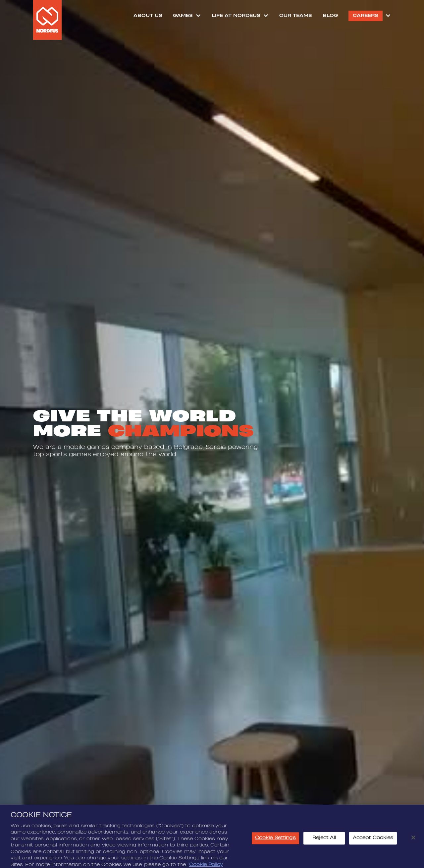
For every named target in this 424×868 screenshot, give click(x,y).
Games (183, 16)
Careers (366, 16)
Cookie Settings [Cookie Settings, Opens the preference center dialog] (275, 846)
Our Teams (296, 16)
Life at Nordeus (236, 16)
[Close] (413, 846)
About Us (148, 16)
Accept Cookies (373, 846)
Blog (330, 16)
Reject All (324, 846)
